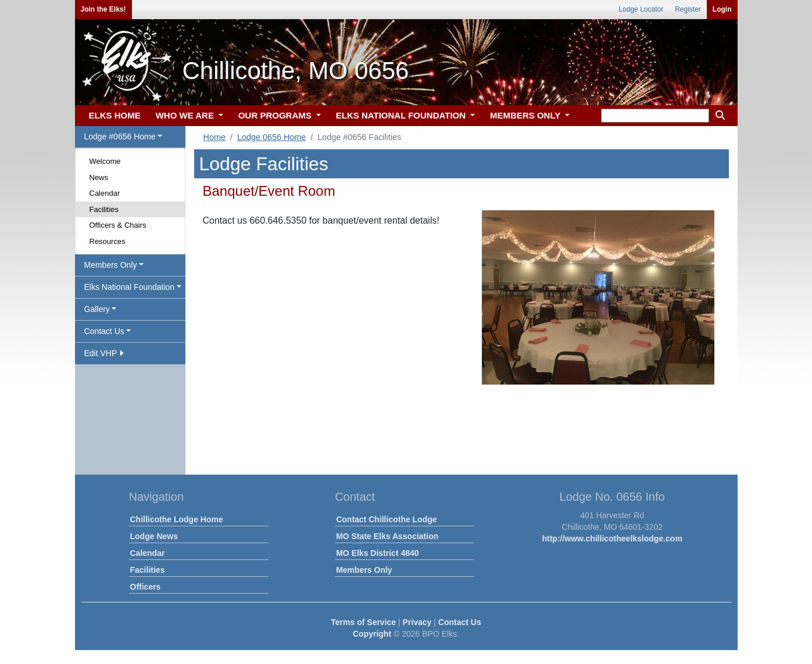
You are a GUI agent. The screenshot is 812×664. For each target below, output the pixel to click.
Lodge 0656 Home (271, 137)
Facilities (104, 209)
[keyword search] (655, 116)
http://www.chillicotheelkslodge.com (612, 539)
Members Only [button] (111, 265)
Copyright (372, 634)
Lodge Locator (641, 9)
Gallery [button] (97, 309)
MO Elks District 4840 (377, 553)
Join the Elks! (103, 9)
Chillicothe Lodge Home (177, 519)
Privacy (417, 622)
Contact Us (460, 622)
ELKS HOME (115, 115)
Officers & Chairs (118, 225)
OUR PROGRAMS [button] (276, 115)
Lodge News (154, 536)
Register (688, 9)
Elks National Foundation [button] (130, 287)
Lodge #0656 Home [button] (120, 137)
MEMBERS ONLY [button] (526, 115)
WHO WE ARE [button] (186, 115)
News (99, 177)
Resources (108, 241)
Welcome (105, 161)
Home (214, 137)
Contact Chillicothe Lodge (386, 519)
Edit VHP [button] (104, 353)
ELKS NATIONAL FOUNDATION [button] (402, 115)
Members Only (364, 570)
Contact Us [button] (104, 331)
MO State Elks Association (387, 536)
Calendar (105, 193)
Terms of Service (363, 622)
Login (722, 9)
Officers (146, 587)
